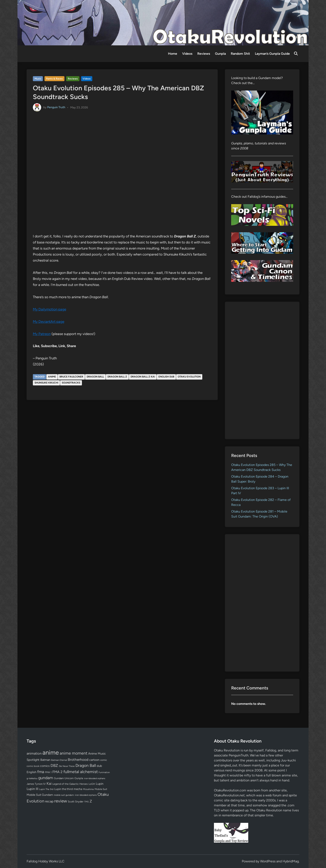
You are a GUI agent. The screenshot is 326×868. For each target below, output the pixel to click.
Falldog (271, 750)
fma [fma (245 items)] (41, 772)
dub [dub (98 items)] (99, 766)
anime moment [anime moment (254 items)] (73, 753)
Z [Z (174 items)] (91, 801)
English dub (166, 377)
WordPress (268, 861)
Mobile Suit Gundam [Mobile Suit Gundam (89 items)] (40, 795)
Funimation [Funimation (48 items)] (104, 772)
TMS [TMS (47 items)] (86, 802)
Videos (187, 54)
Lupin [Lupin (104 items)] (100, 784)
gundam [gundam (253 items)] (46, 778)
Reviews (204, 54)
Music (38, 79)
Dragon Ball (95, 377)
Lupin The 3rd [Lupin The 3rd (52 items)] (46, 789)
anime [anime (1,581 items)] (51, 752)
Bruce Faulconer (71, 377)
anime (52, 377)
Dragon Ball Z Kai (143, 377)
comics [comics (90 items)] (45, 766)
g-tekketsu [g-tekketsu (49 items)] (32, 778)
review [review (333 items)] (61, 801)
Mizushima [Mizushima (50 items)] (88, 789)
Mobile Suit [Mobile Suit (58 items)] (101, 789)
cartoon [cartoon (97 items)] (94, 760)
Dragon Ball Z (117, 377)
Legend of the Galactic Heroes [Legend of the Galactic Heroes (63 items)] (70, 784)
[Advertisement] (262, 370)
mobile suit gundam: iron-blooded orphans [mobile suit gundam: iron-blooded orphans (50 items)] (75, 795)
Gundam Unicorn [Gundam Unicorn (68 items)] (64, 778)
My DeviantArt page (49, 322)
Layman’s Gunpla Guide (272, 54)
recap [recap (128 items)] (49, 801)
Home (173, 54)
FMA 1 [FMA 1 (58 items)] (48, 772)
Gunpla (220, 54)
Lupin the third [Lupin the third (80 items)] (64, 789)
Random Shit (240, 54)
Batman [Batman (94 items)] (45, 760)
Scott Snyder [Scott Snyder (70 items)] (76, 802)
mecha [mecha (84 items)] (78, 789)
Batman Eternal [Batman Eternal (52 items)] (59, 760)
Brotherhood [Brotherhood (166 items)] (78, 760)
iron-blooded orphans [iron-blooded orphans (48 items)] (95, 778)
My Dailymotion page (49, 309)
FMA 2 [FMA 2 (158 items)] (57, 772)
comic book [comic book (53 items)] (33, 766)
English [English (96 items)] (31, 772)
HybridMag (291, 861)
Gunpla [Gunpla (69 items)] (79, 778)
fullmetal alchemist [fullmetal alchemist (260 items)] (81, 772)
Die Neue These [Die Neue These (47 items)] (67, 766)
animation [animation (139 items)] (34, 753)
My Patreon (42, 334)
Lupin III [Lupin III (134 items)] (32, 789)
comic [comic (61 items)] (104, 760)
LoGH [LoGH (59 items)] (92, 784)
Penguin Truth (56, 107)
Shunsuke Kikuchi (46, 383)
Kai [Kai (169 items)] (49, 783)
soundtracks (71, 383)
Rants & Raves (54, 79)
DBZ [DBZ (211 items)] (54, 766)
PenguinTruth (239, 755)
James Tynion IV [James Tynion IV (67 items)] (36, 784)
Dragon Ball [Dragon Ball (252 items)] (86, 765)
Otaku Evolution (189, 377)
